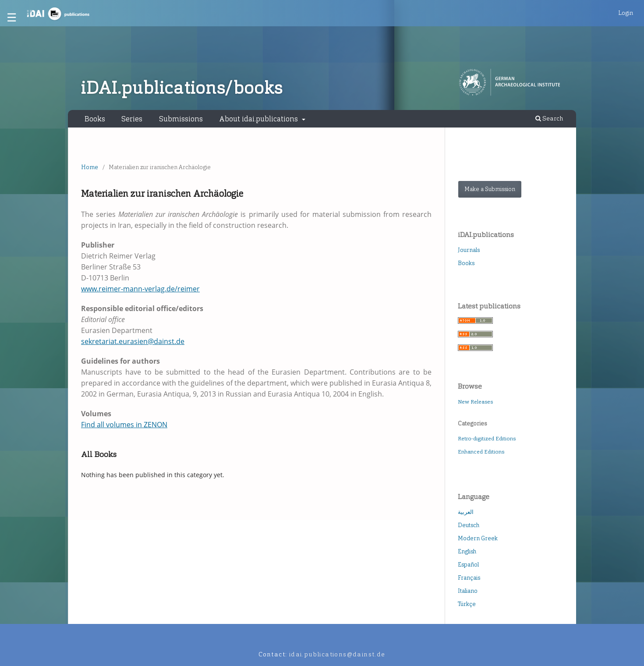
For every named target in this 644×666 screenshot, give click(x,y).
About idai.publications (259, 119)
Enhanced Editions (481, 452)
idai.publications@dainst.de (337, 654)
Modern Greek (478, 538)
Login (626, 13)
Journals (469, 250)
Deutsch (469, 525)
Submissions (181, 119)
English (467, 551)
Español (468, 565)
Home (90, 167)
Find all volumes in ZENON (124, 425)
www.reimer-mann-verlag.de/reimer (140, 289)
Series (132, 119)
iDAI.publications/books (182, 88)
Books (95, 119)
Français (469, 578)
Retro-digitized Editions (487, 439)
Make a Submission (490, 189)
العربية (466, 512)
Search (549, 119)
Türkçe (467, 604)
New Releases (475, 402)
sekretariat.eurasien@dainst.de (133, 341)
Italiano (468, 591)
